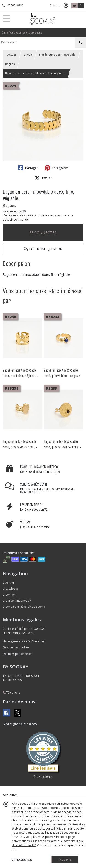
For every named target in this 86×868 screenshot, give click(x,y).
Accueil (12, 55)
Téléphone (11, 692)
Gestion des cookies (16, 647)
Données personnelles (17, 654)
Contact (55, 5)
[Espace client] (66, 6)
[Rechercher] (80, 42)
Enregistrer (56, 168)
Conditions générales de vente (24, 607)
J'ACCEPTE (65, 860)
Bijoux (28, 55)
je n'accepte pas (22, 860)
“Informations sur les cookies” (31, 841)
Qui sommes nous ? (17, 601)
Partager (28, 168)
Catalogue (11, 589)
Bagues (10, 64)
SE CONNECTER (43, 233)
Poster (43, 178)
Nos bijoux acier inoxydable (57, 55)
